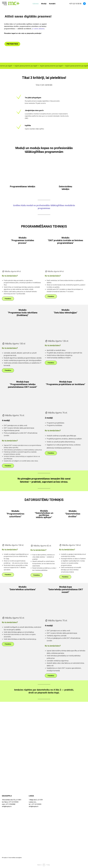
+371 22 (72, 4)
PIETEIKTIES (12, 44)
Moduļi (44, 4)
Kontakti (52, 4)
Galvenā (36, 4)
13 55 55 (78, 4)
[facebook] (84, 4)
